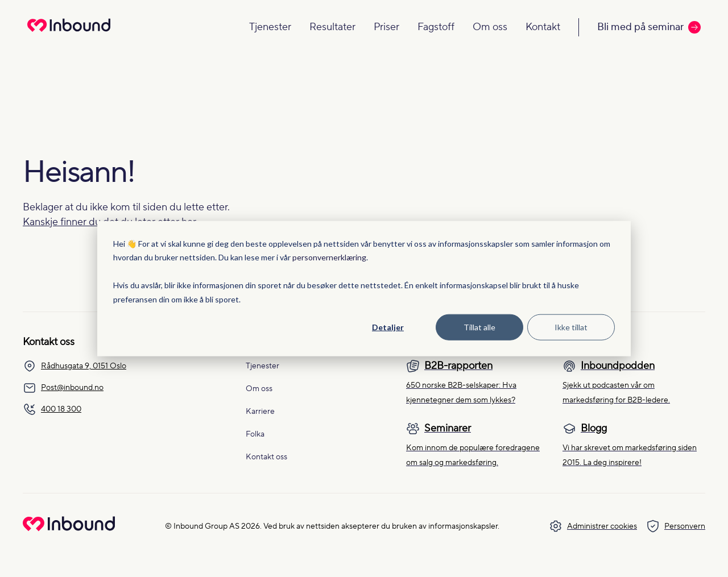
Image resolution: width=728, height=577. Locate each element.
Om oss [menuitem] (259, 389)
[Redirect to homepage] (69, 33)
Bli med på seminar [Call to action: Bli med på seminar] (649, 27)
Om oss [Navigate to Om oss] (490, 27)
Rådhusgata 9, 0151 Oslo (75, 366)
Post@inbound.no (63, 388)
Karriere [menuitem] (260, 412)
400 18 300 (52, 409)
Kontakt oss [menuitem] (266, 457)
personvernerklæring (329, 257)
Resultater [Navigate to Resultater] (332, 27)
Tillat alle (479, 327)
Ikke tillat (571, 327)
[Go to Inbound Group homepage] (69, 528)
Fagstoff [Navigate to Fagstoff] (436, 27)
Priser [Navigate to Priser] (386, 27)
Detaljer (388, 327)
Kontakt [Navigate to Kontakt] (543, 27)
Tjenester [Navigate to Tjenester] (270, 27)
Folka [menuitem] (255, 434)
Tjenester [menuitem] (262, 366)
